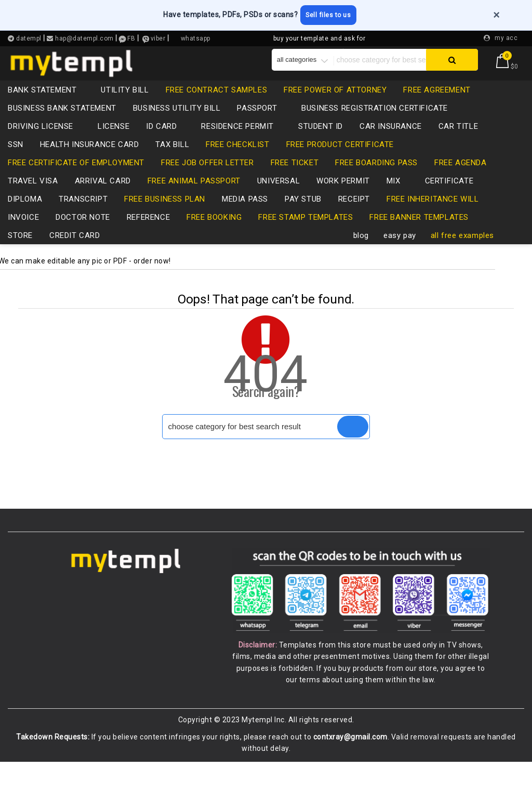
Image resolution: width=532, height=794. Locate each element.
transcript (83, 216)
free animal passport (194, 197)
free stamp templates (305, 234)
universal (278, 197)
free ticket (295, 179)
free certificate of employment (76, 179)
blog (361, 252)
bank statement (47, 107)
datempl (28, 37)
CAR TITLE (458, 143)
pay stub (303, 216)
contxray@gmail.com (350, 770)
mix (399, 197)
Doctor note (83, 234)
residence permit (243, 143)
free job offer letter (208, 179)
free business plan (165, 216)
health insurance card (90, 161)
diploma (25, 216)
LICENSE (114, 143)
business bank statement (62, 125)
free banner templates (419, 234)
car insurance (391, 143)
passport (262, 125)
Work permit (343, 197)
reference (148, 234)
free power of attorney (335, 107)
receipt (354, 216)
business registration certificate (375, 125)
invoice (23, 234)
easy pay (400, 252)
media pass (245, 216)
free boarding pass (376, 179)
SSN (16, 161)
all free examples (462, 252)
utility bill (125, 107)
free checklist (237, 161)
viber (158, 37)
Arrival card (103, 197)
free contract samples (217, 107)
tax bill (172, 161)
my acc (506, 36)
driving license (46, 143)
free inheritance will (433, 216)
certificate (449, 197)
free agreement (437, 107)
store (20, 252)
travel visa (33, 197)
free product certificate (340, 161)
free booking (214, 234)
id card (167, 143)
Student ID (321, 143)
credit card (80, 252)
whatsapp (196, 37)
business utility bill (177, 125)
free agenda (461, 179)
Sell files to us (338, 14)
